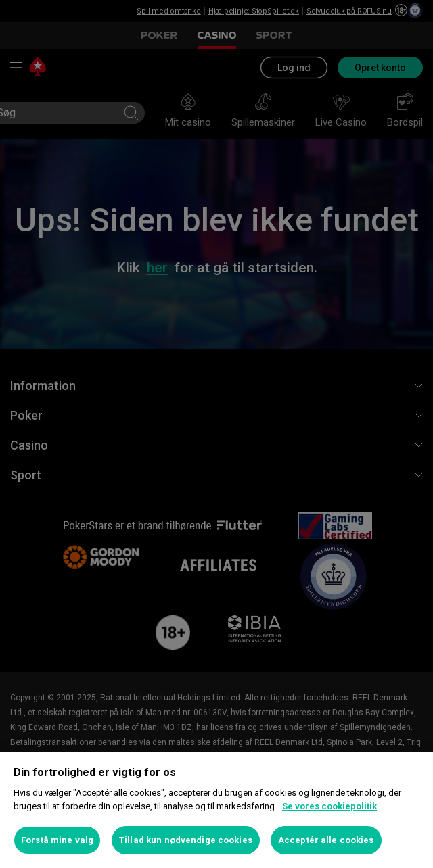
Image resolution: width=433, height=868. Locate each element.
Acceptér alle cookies (326, 840)
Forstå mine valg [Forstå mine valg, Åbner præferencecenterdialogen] (57, 840)
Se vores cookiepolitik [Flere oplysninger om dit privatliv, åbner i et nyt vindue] (329, 806)
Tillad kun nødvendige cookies (186, 840)
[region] (216, 810)
